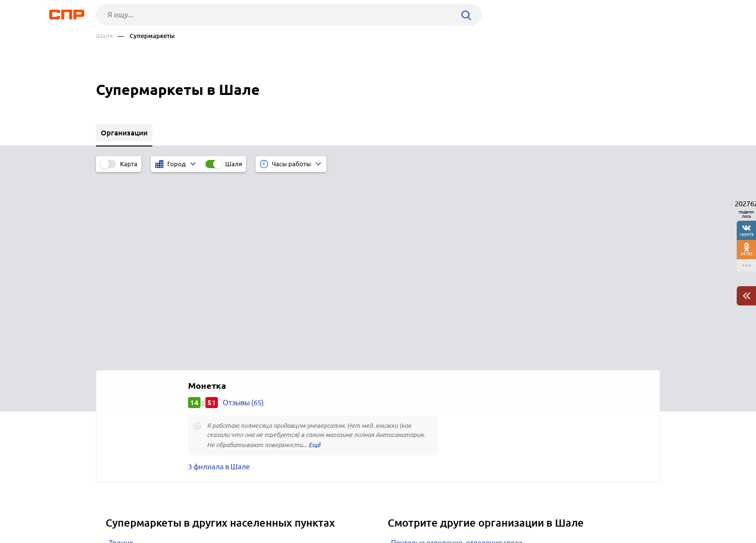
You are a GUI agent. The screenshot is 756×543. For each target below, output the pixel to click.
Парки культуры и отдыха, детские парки (460, 389)
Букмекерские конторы (431, 401)
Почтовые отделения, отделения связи (457, 353)
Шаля (104, 36)
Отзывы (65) (243, 213)
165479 (746, 234)
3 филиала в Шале (219, 277)
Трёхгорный (129, 401)
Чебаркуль (127, 365)
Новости (174, 507)
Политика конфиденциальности (225, 535)
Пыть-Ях (123, 389)
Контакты (312, 507)
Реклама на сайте (242, 507)
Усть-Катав (127, 377)
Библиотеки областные (431, 377)
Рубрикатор (114, 507)
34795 (747, 254)
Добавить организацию (617, 507)
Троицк (121, 353)
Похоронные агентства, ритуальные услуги (464, 365)
